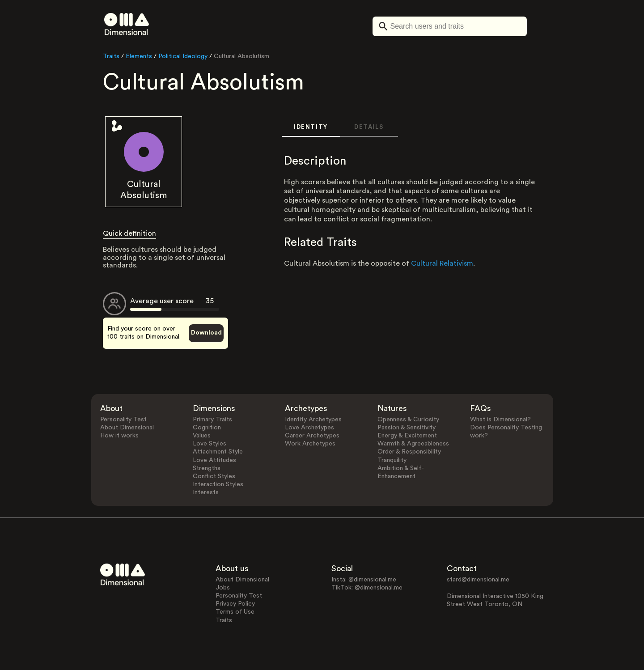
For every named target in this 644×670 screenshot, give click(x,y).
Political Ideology (183, 56)
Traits (111, 56)
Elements (139, 56)
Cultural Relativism (442, 263)
